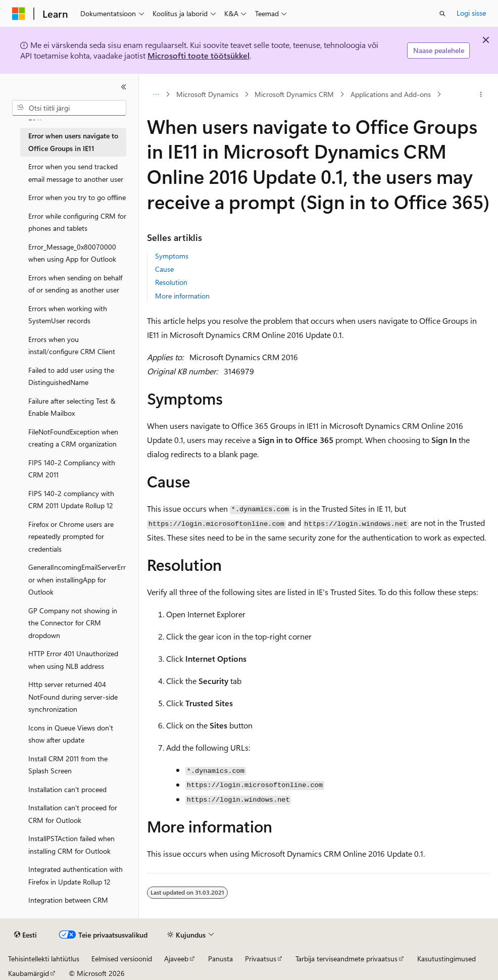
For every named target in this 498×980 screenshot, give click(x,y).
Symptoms (172, 256)
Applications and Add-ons (391, 94)
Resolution (171, 282)
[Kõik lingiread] (156, 94)
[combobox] (69, 108)
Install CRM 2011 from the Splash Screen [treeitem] (68, 765)
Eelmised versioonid (122, 959)
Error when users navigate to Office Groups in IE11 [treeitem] (73, 142)
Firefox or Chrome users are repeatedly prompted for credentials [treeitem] (71, 536)
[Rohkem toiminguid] (481, 94)
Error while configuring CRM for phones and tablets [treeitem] (77, 222)
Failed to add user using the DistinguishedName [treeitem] (71, 376)
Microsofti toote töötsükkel (198, 55)
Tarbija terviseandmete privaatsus (346, 959)
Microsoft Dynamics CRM (294, 94)
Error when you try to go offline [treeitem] (77, 197)
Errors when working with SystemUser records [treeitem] (68, 315)
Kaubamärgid (29, 973)
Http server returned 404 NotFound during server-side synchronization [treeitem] (73, 697)
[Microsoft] (19, 14)
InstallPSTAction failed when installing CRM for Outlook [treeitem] (71, 845)
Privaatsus (261, 959)
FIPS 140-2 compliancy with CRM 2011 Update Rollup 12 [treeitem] (71, 500)
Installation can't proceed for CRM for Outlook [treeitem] (73, 814)
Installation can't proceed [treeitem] (67, 789)
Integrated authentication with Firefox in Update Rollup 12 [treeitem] (76, 875)
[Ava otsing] (442, 14)
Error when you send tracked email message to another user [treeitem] (76, 173)
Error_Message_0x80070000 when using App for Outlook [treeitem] (72, 253)
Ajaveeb (176, 959)
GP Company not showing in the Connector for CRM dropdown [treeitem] (73, 623)
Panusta (220, 959)
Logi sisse (471, 13)
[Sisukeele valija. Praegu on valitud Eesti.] (26, 935)
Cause (164, 269)
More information (182, 296)
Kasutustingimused (446, 959)
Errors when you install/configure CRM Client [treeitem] (72, 346)
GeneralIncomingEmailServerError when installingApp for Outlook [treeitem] (77, 579)
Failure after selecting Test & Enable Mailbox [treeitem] (72, 407)
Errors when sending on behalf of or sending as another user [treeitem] (75, 284)
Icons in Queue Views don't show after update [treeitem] (71, 734)
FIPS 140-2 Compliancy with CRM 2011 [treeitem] (72, 469)
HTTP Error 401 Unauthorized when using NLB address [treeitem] (73, 660)
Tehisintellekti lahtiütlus (44, 959)
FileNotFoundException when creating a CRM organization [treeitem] (73, 438)
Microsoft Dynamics (207, 94)
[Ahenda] (124, 87)
